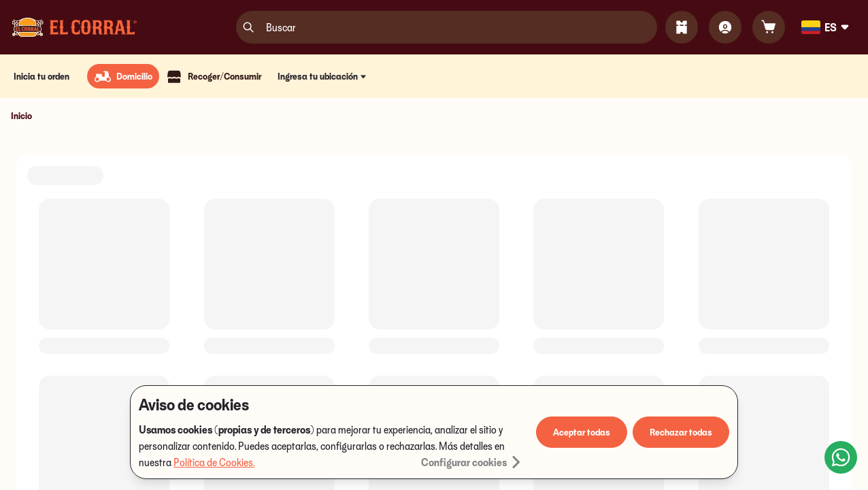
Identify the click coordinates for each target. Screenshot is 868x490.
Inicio (21, 115)
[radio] (123, 76)
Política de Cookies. (214, 462)
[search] (248, 27)
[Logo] (74, 27)
